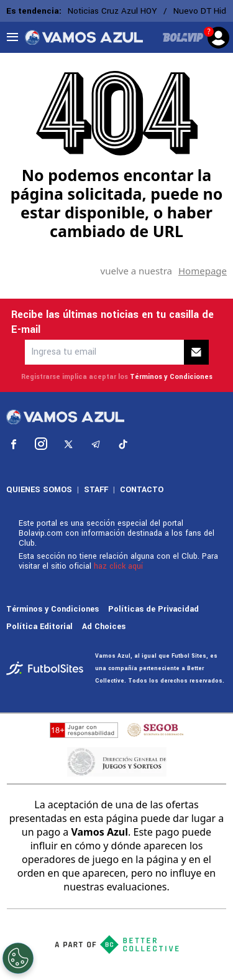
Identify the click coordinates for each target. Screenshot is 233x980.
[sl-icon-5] (123, 444)
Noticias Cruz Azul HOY (112, 11)
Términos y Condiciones (171, 377)
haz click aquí (118, 566)
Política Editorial (39, 627)
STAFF (96, 490)
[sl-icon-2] (41, 444)
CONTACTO (142, 490)
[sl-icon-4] (96, 444)
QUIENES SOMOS (39, 490)
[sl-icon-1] (14, 444)
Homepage (203, 271)
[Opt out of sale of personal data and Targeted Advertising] (18, 958)
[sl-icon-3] (68, 444)
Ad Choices (104, 627)
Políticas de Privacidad (153, 609)
